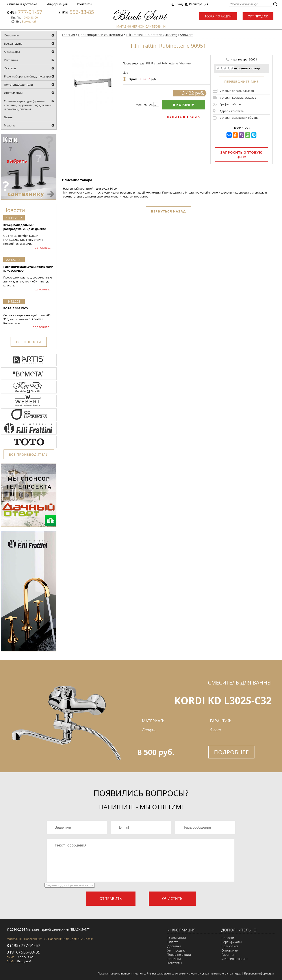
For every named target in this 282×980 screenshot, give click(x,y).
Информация (57, 4)
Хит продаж (258, 16)
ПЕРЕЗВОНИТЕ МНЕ (241, 81)
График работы (230, 104)
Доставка (174, 946)
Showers (187, 35)
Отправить (111, 899)
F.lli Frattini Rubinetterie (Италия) (151, 35)
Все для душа (13, 43)
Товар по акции (218, 16)
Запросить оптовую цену (241, 154)
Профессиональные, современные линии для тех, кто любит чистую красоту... (29, 276)
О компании (177, 938)
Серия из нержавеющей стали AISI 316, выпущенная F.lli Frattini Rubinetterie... (29, 316)
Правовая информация (259, 973)
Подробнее (231, 752)
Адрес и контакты (232, 111)
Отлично (232, 68)
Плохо (222, 68)
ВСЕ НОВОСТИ (29, 342)
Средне (225, 68)
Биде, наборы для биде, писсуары (28, 76)
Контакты (84, 4)
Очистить (172, 899)
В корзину (184, 105)
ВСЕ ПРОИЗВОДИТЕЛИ (29, 454)
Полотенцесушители (18, 85)
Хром (133, 79)
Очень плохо (218, 68)
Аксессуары (12, 52)
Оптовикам (230, 950)
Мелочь (9, 125)
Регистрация (199, 4)
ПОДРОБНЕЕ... (42, 248)
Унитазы (10, 68)
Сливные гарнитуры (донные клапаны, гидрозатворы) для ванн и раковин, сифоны (28, 105)
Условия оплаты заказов (237, 91)
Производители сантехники (100, 35)
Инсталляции (13, 93)
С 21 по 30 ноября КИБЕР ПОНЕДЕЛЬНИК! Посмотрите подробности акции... (29, 234)
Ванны (9, 117)
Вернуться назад (169, 211)
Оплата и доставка (22, 4)
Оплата (173, 942)
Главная (68, 35)
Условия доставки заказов (238, 98)
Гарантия (228, 955)
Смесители (12, 35)
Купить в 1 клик (183, 117)
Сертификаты (232, 942)
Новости (228, 938)
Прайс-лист (230, 946)
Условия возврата (235, 959)
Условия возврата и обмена (239, 118)
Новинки (174, 959)
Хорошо (229, 68)
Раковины (11, 60)
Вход (179, 4)
